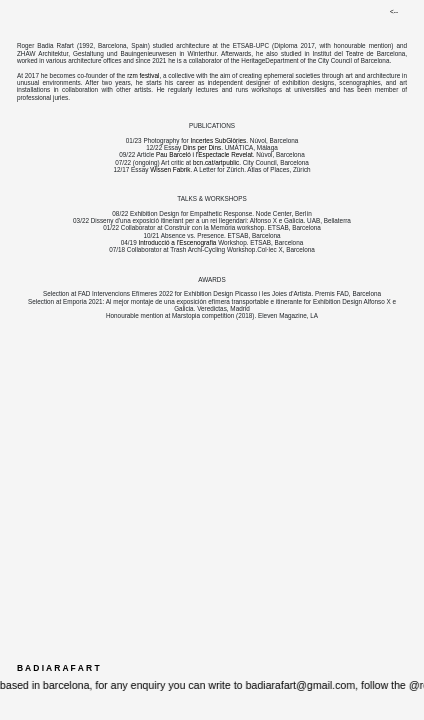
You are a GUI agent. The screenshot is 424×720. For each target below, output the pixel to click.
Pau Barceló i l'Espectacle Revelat (204, 154)
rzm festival (143, 75)
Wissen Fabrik (170, 169)
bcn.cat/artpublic (216, 162)
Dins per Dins (202, 147)
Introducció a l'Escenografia (177, 242)
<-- (394, 11)
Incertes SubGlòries (218, 140)
